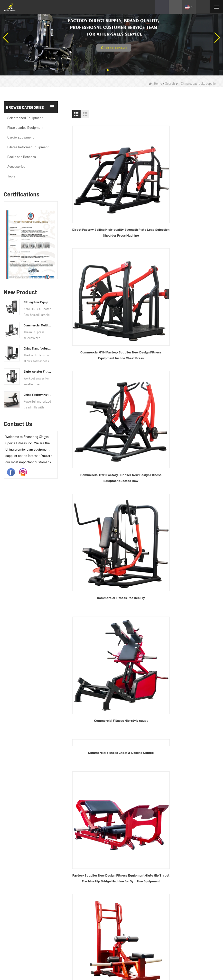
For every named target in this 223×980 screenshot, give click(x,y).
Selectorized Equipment (25, 118)
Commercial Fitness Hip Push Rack (108, 525)
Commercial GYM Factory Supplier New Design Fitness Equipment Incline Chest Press (184, 206)
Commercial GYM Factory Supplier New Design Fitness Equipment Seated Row (108, 302)
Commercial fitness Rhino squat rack (108, 621)
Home (155, 83)
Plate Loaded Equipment (25, 127)
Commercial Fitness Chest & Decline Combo (184, 332)
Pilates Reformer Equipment (28, 147)
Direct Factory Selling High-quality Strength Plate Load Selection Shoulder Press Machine (108, 206)
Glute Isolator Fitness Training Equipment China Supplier (38, 371)
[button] (108, 70)
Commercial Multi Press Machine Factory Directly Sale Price (38, 325)
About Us (124, 798)
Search (170, 83)
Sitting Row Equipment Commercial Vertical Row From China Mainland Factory (38, 302)
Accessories (16, 166)
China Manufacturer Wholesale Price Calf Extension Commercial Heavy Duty (38, 348)
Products (124, 809)
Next (143, 752)
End (155, 752)
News (121, 819)
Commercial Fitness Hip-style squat (108, 396)
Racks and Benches (22, 157)
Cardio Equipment (21, 137)
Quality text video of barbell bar (117, 959)
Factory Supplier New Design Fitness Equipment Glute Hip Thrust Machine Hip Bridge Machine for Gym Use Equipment (184, 431)
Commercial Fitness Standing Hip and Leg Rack (184, 525)
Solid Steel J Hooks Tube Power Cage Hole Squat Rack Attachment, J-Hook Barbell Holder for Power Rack (108, 721)
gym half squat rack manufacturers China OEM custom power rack (184, 624)
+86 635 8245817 (136, 877)
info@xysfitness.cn (139, 888)
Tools (11, 176)
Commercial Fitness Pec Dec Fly (184, 300)
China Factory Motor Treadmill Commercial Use (38, 395)
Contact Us (125, 830)
